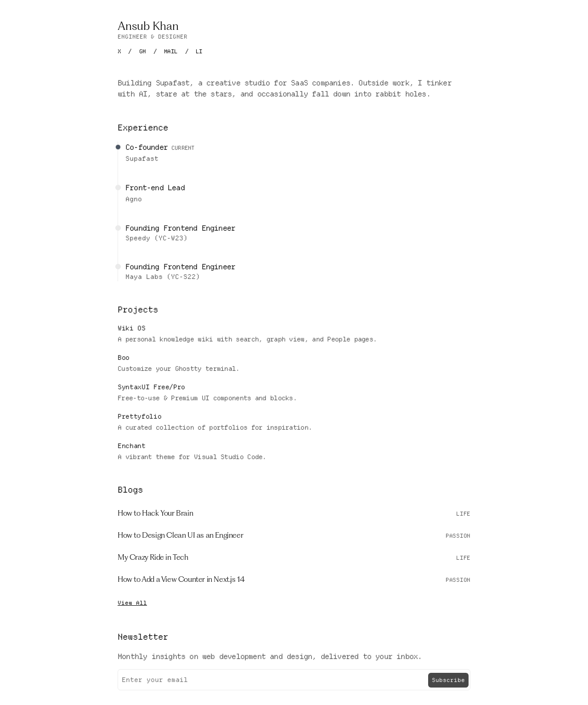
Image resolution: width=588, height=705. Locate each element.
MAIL (171, 51)
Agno (134, 199)
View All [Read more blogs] (132, 603)
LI (199, 51)
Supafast (142, 159)
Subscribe (448, 680)
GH (143, 51)
